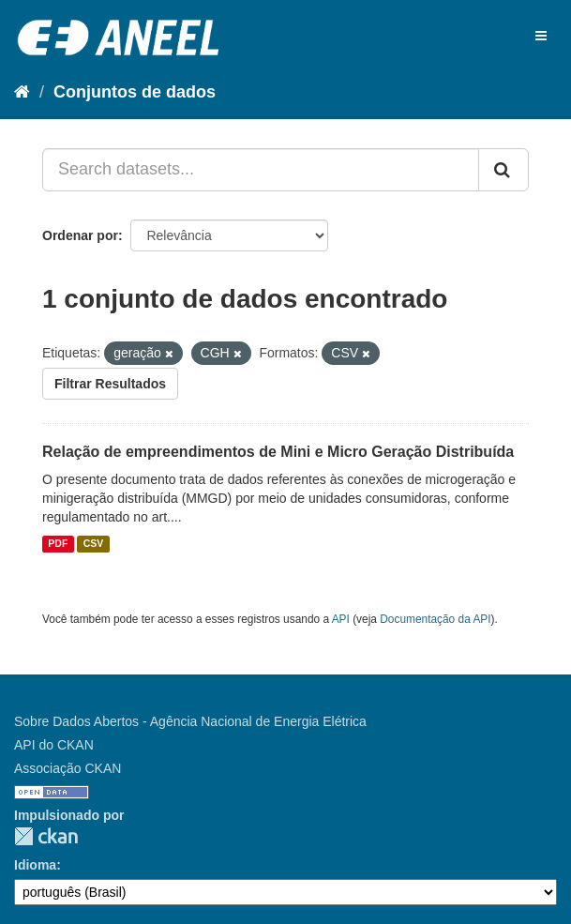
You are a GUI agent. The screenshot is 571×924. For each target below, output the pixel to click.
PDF (58, 544)
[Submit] (503, 170)
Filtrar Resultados (110, 384)
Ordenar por (80, 235)
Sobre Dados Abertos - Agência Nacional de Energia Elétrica (190, 721)
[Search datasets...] (261, 170)
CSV (94, 544)
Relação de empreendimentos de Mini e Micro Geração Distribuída (278, 452)
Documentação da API (435, 619)
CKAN (46, 836)
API (341, 619)
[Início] (22, 92)
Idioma (35, 865)
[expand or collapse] (541, 36)
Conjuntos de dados (135, 92)
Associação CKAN (68, 768)
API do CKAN (54, 745)
